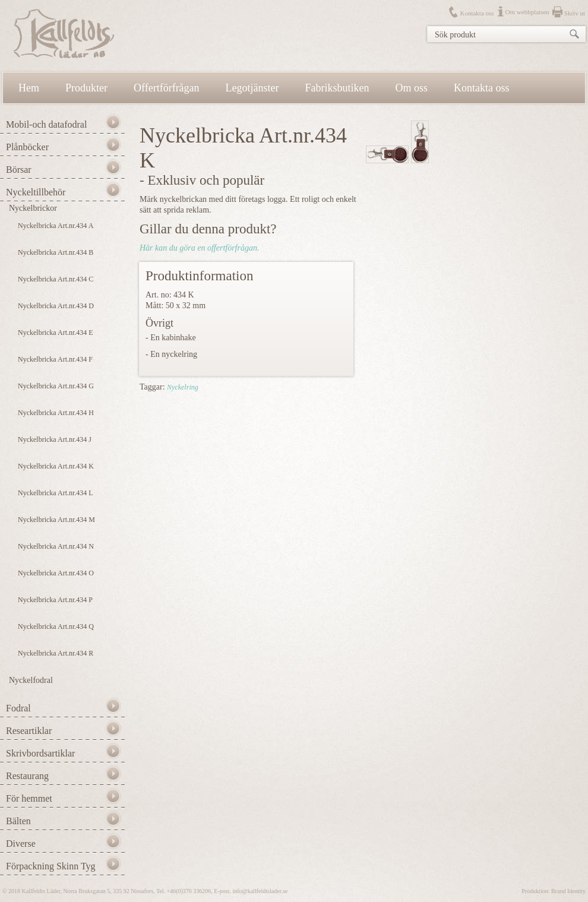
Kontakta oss (477, 13)
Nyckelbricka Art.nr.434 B (56, 252)
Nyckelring (183, 387)
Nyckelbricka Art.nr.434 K (56, 466)
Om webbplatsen (527, 12)
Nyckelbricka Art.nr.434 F (55, 359)
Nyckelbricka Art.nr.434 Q (56, 626)
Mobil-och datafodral (46, 124)
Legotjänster (252, 88)
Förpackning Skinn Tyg (51, 866)
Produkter (86, 88)
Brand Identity (568, 891)
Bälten (18, 821)
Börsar (19, 170)
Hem (29, 88)
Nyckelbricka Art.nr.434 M (56, 520)
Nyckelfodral (31, 680)
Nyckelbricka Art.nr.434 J (55, 439)
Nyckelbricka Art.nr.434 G (56, 386)
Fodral (18, 708)
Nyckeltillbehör (36, 192)
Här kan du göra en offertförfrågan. (199, 248)
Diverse (21, 844)
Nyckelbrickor (33, 208)
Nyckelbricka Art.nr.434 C (56, 279)
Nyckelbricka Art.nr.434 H (56, 413)
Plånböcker (27, 147)
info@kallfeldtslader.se (260, 891)
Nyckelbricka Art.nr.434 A (56, 226)
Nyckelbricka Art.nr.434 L (56, 493)
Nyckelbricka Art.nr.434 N (56, 546)
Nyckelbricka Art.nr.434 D (56, 306)
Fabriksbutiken (337, 88)
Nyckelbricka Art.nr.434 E (56, 333)
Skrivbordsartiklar (40, 753)
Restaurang (27, 776)
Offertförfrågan (167, 88)
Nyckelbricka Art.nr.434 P (55, 600)
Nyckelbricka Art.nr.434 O (56, 573)
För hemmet (29, 798)
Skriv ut (575, 13)
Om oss (412, 88)
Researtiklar (29, 731)
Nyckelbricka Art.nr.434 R (56, 653)
